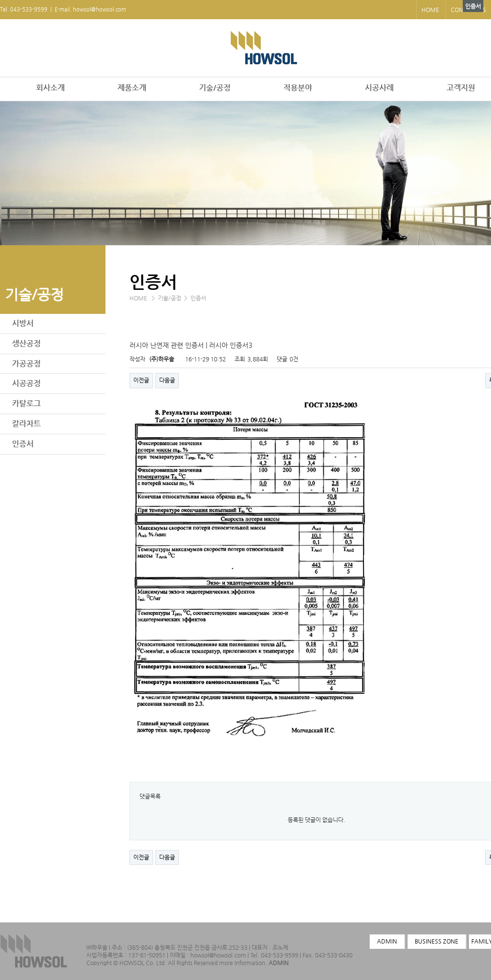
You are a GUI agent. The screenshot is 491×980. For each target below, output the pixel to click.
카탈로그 (26, 403)
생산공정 (26, 343)
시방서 (23, 323)
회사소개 (50, 88)
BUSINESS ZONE (437, 941)
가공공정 (26, 364)
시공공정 (26, 383)
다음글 (167, 380)
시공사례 (379, 88)
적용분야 (298, 88)
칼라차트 (26, 424)
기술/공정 (215, 88)
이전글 (141, 380)
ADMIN (279, 963)
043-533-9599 (29, 9)
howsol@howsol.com (99, 9)
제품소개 (132, 88)
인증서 (23, 444)
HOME (430, 10)
